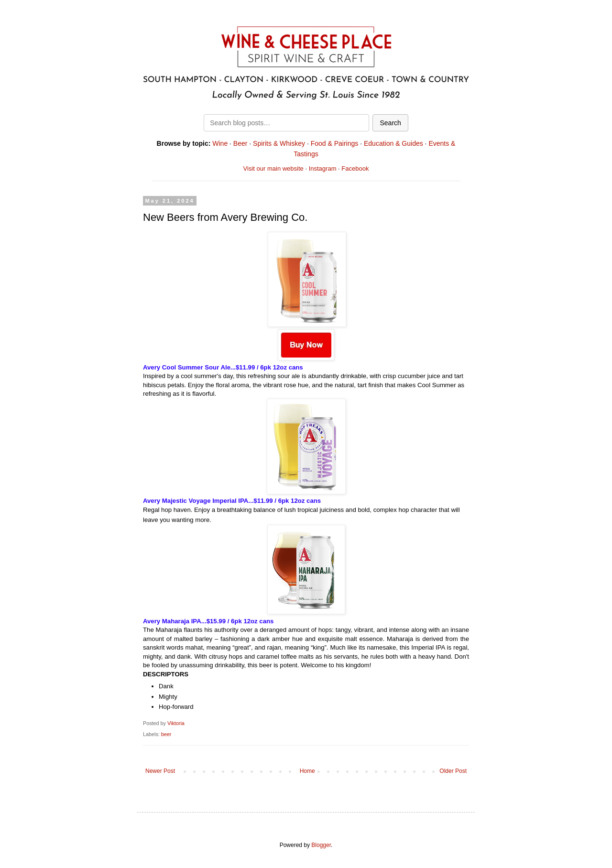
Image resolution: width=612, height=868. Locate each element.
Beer (240, 143)
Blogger (321, 845)
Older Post (453, 771)
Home (307, 771)
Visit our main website (273, 168)
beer (166, 734)
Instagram (323, 168)
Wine (220, 143)
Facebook (355, 168)
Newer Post (160, 771)
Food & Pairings (335, 143)
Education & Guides (393, 143)
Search (390, 123)
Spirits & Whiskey (279, 143)
